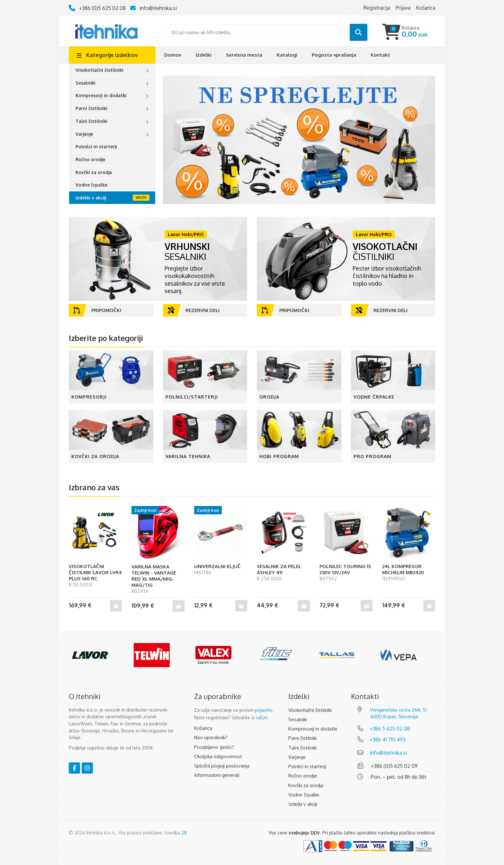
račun (262, 718)
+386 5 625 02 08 (390, 729)
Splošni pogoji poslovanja (222, 766)
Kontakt (380, 55)
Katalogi (287, 55)
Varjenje (84, 134)
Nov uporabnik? (211, 737)
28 (184, 833)
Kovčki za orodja (94, 172)
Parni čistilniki (91, 108)
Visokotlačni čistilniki (99, 70)
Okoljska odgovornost (218, 756)
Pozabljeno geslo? (214, 747)
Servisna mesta (244, 55)
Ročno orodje (90, 159)
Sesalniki (85, 83)
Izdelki (204, 55)
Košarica (203, 728)
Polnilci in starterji (96, 147)
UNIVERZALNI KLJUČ (217, 566)
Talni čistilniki (91, 121)
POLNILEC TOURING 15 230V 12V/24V (345, 569)
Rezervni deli (194, 310)
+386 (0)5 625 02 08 (102, 8)
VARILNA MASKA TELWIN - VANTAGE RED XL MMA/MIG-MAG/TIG (154, 576)
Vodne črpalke (91, 185)
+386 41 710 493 (387, 740)
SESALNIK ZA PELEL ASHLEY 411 (279, 569)
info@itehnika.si (158, 8)
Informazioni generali (217, 775)
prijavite (264, 710)
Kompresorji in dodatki (101, 95)
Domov (173, 55)
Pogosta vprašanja (334, 55)
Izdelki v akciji (91, 198)
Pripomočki (97, 310)
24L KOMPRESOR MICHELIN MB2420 (403, 569)
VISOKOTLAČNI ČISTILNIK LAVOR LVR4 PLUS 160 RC (95, 572)
